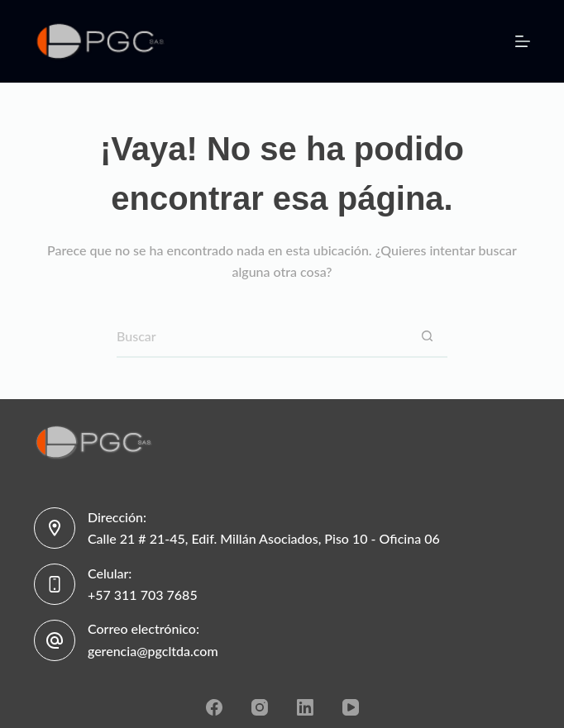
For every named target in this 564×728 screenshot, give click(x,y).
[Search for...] (261, 337)
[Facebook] (214, 707)
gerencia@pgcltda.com (153, 651)
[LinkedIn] (305, 707)
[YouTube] (351, 707)
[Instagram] (260, 707)
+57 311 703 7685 (143, 595)
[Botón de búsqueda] (427, 337)
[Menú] (523, 41)
